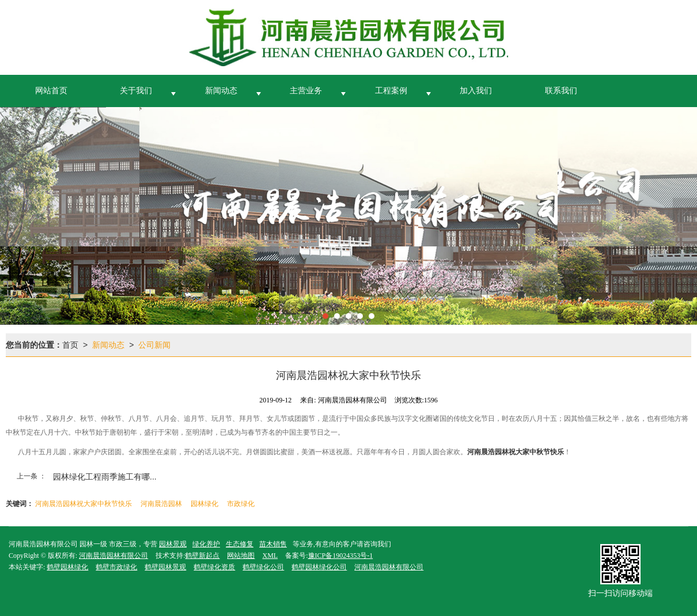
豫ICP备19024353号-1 (341, 556)
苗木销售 (273, 544)
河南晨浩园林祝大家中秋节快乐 (84, 504)
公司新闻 (154, 345)
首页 (70, 345)
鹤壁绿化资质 (214, 567)
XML (270, 556)
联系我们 (561, 91)
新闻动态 (221, 91)
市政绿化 (241, 504)
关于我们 (136, 91)
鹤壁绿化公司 (263, 567)
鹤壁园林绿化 (67, 567)
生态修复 (240, 544)
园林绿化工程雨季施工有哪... (105, 477)
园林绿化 (204, 504)
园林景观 (173, 544)
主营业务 (306, 91)
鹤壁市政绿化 (116, 567)
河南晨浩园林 (161, 504)
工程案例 (391, 91)
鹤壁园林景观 (165, 567)
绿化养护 (206, 544)
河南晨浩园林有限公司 (113, 556)
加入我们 (476, 91)
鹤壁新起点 (202, 556)
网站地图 (241, 556)
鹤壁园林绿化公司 (319, 567)
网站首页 (51, 91)
